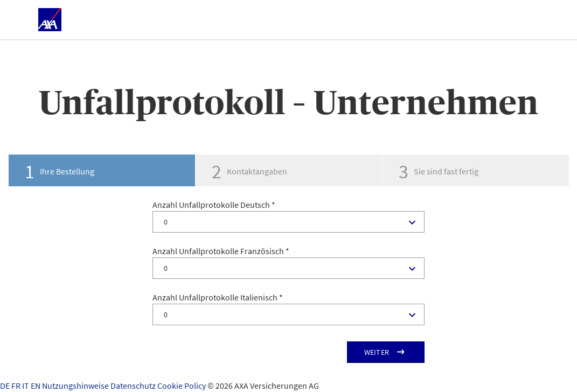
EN (36, 386)
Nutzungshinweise (76, 386)
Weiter (377, 352)
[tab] (102, 170)
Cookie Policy (182, 386)
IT (26, 386)
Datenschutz (134, 386)
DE (6, 386)
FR (17, 386)
